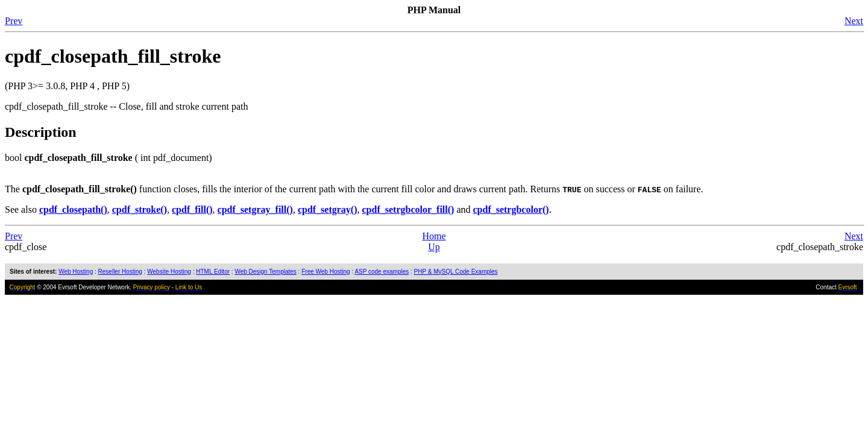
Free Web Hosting (325, 272)
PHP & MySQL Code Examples (456, 272)
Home (434, 236)
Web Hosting (76, 272)
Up (434, 247)
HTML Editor (213, 272)
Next (854, 21)
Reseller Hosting (120, 272)
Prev (14, 21)
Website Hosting (169, 272)
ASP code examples (382, 272)
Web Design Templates (265, 272)
